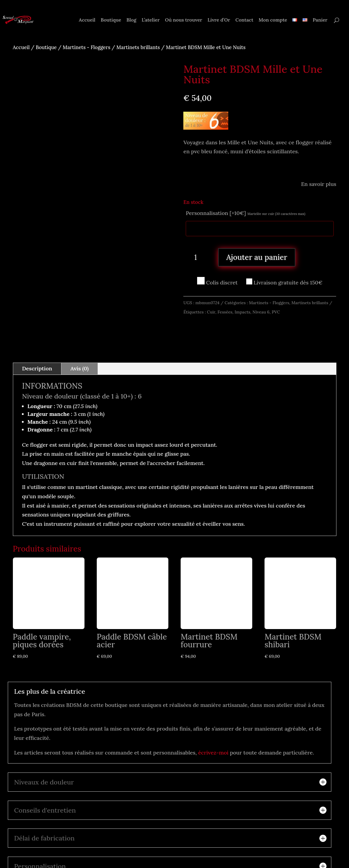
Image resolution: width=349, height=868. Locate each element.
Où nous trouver (184, 20)
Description (37, 336)
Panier (320, 20)
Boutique (111, 20)
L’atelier (151, 20)
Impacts (243, 312)
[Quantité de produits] (198, 257)
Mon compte (273, 20)
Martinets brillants (138, 47)
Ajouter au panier (257, 257)
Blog (131, 20)
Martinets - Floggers (86, 47)
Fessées (225, 312)
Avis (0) (80, 336)
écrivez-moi (213, 721)
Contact (244, 20)
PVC (276, 312)
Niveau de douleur (50, 364)
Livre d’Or (219, 20)
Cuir (211, 312)
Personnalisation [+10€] (245, 213)
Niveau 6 (261, 312)
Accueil (87, 20)
